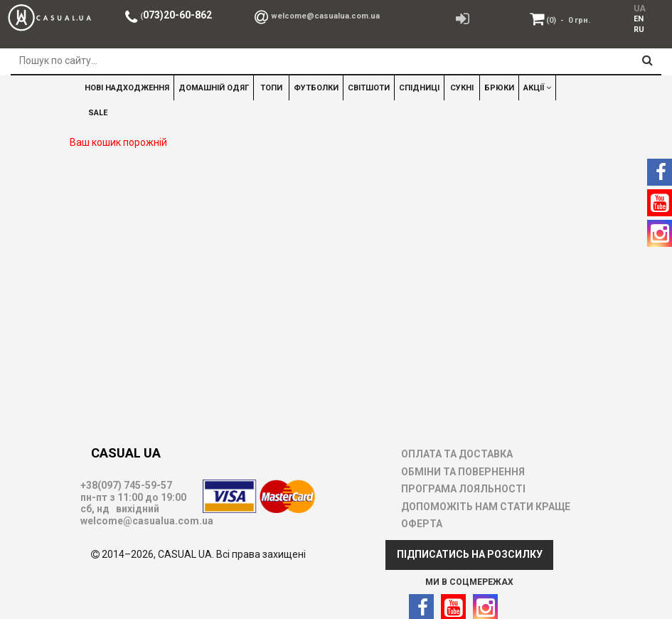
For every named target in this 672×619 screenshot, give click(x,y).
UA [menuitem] (640, 9)
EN (639, 19)
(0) (568, 20)
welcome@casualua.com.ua (325, 16)
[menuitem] (639, 18)
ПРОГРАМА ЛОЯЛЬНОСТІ (463, 489)
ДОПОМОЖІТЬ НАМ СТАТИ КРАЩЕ (486, 507)
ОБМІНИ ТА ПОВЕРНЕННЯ (463, 472)
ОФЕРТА (422, 524)
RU (639, 30)
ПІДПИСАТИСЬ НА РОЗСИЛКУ (470, 554)
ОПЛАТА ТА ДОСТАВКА (457, 454)
